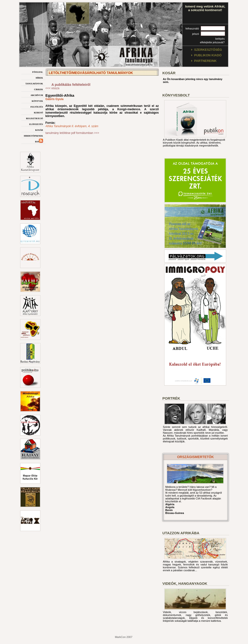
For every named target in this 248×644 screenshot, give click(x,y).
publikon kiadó (208, 55)
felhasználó (192, 29)
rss (39, 141)
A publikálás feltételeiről (71, 85)
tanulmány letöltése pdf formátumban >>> (72, 133)
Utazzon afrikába (181, 533)
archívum (37, 95)
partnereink (205, 61)
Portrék (171, 398)
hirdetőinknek (33, 135)
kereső (39, 112)
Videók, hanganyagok (185, 583)
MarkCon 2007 (124, 637)
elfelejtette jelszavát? (212, 42)
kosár (39, 130)
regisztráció (34, 118)
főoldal (38, 72)
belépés (220, 39)
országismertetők (195, 457)
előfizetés (36, 124)
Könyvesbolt (176, 95)
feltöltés (37, 106)
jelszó (195, 34)
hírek (39, 77)
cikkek (38, 89)
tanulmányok (34, 83)
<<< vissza (53, 88)
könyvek (37, 101)
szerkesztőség (208, 50)
